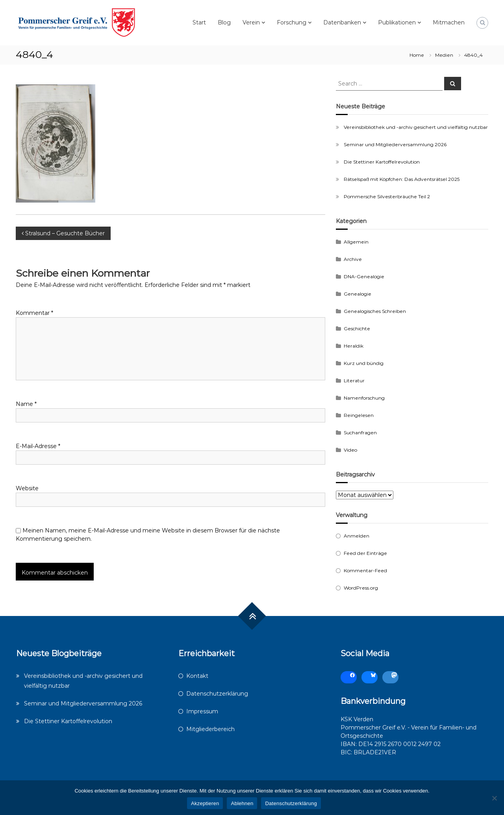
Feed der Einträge (365, 553)
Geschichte (357, 328)
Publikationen (397, 22)
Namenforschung (364, 398)
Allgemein (356, 242)
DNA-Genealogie (364, 276)
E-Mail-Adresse (38, 446)
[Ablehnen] (494, 798)
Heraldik (354, 346)
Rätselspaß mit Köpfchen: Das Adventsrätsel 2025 (402, 179)
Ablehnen (242, 803)
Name (26, 404)
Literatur (354, 381)
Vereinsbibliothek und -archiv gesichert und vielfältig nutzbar (416, 127)
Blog (224, 22)
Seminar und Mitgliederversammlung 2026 (395, 144)
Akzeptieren (205, 803)
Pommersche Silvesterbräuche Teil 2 (387, 196)
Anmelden (357, 536)
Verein (251, 22)
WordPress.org (361, 588)
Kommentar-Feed (365, 570)
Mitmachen (449, 22)
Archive (353, 259)
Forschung (292, 22)
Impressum (202, 711)
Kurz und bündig (364, 363)
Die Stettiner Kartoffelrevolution (382, 162)
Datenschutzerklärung (217, 694)
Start (199, 22)
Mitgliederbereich (210, 729)
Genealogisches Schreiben (375, 311)
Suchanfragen (360, 433)
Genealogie (358, 294)
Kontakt (197, 676)
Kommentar (34, 313)
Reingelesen (359, 415)
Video (350, 450)
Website (27, 488)
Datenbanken (342, 22)
